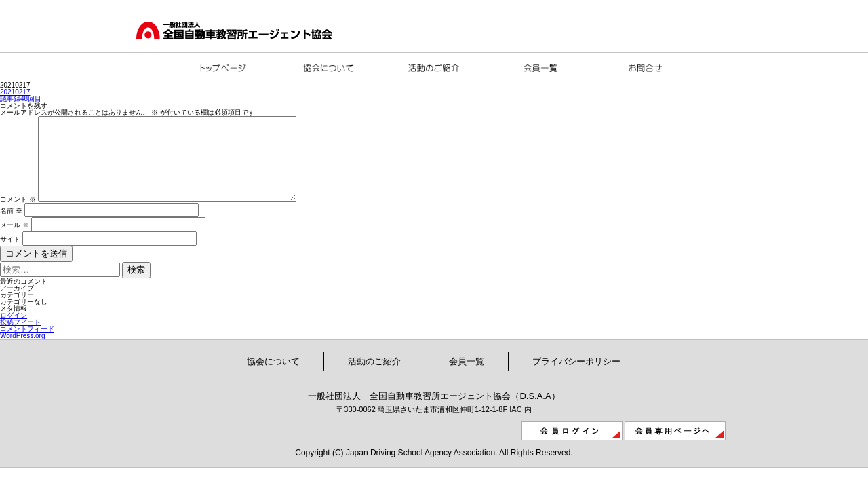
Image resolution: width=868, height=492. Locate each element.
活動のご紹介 (374, 378)
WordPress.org (23, 352)
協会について (273, 378)
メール (15, 241)
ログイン (14, 332)
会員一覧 (467, 378)
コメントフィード (27, 345)
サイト (10, 256)
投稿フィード (20, 338)
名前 (11, 227)
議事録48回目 (21, 99)
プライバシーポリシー (576, 378)
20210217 (15, 92)
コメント (18, 215)
